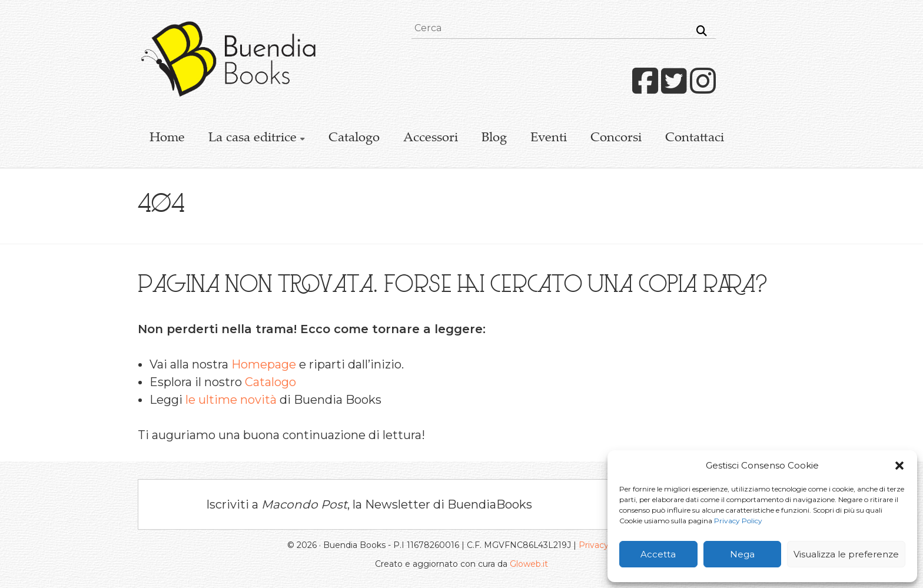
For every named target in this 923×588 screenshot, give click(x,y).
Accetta (658, 554)
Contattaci (695, 138)
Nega (742, 554)
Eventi (549, 138)
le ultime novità (231, 400)
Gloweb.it (529, 564)
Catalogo (354, 138)
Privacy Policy (738, 521)
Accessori (431, 138)
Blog (494, 138)
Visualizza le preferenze (846, 554)
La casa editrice (253, 138)
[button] (899, 466)
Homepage (264, 364)
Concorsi (616, 138)
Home (167, 138)
